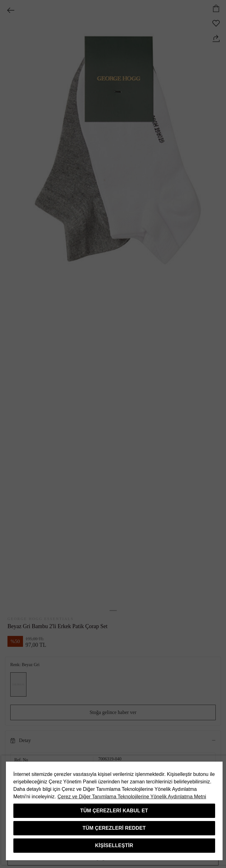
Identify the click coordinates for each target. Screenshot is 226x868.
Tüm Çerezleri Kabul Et (114, 811)
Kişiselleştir (114, 845)
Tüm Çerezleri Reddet (114, 828)
